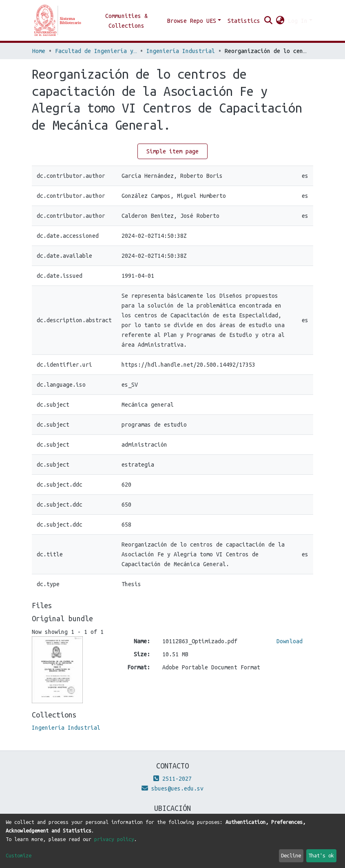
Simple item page (172, 151)
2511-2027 (172, 779)
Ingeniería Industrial (181, 51)
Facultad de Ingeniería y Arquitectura (96, 51)
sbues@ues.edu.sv (172, 788)
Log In (298, 21)
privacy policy (114, 839)
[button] (280, 21)
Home (39, 51)
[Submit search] (269, 21)
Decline (291, 855)
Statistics (244, 21)
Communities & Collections (126, 21)
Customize (19, 855)
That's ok (321, 855)
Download (290, 641)
